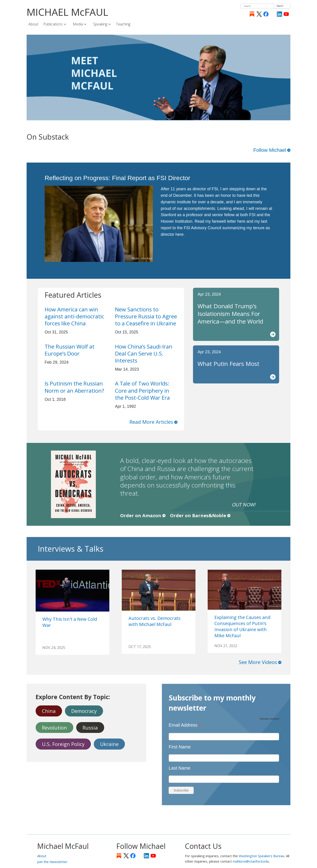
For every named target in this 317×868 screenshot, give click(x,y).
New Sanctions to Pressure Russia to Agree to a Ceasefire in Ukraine (146, 316)
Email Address (185, 725)
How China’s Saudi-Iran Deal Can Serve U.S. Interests (144, 353)
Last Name (180, 768)
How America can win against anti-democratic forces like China (74, 316)
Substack (252, 14)
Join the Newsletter (52, 862)
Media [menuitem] (78, 24)
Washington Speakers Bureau (262, 856)
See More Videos (258, 662)
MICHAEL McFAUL (67, 12)
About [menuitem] (33, 24)
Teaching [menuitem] (123, 24)
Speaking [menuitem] (101, 24)
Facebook (266, 14)
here (241, 221)
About (42, 856)
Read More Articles (151, 422)
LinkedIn (279, 14)
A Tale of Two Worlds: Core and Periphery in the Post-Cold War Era (142, 390)
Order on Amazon (141, 516)
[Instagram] (273, 14)
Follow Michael (270, 150)
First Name (180, 747)
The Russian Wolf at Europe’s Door (70, 350)
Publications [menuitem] (53, 24)
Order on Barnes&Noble (198, 516)
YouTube (286, 14)
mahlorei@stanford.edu (251, 861)
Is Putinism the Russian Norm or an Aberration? (74, 387)
